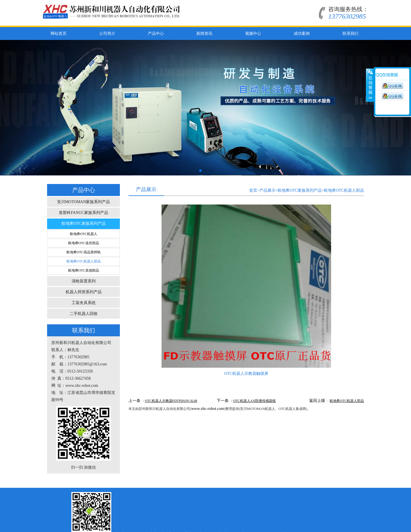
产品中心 (156, 34)
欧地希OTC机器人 (84, 234)
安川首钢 (261, 494)
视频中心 (253, 34)
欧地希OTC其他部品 (84, 270)
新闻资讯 (204, 34)
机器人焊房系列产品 (84, 292)
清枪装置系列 (84, 281)
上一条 (134, 401)
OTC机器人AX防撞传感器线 (254, 401)
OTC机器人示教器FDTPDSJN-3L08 (171, 401)
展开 (370, 85)
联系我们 (350, 34)
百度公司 (280, 494)
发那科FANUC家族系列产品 (83, 213)
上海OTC (242, 494)
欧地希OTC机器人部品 (84, 261)
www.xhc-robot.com (208, 409)
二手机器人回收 (84, 314)
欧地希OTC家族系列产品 (84, 223)
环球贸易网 (320, 494)
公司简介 (107, 34)
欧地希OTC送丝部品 (84, 243)
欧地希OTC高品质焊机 (84, 252)
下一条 (223, 401)
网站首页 (59, 34)
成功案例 (302, 34)
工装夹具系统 (84, 303)
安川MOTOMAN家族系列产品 (84, 202)
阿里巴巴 (299, 494)
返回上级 (317, 401)
